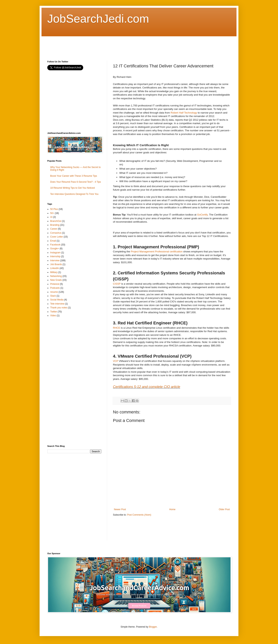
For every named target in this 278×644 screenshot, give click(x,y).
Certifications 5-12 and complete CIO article (147, 387)
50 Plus (54, 209)
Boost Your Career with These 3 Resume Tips (74, 176)
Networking (56, 276)
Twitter (54, 312)
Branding (55, 225)
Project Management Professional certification (157, 252)
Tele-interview (57, 304)
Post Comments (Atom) (139, 515)
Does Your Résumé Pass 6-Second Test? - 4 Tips (76, 182)
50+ (52, 213)
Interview (55, 260)
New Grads (56, 280)
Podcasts (55, 288)
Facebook (55, 245)
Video (53, 316)
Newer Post (120, 509)
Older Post (224, 509)
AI (51, 217)
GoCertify (202, 215)
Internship (55, 256)
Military (54, 272)
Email (53, 241)
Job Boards (56, 264)
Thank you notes (59, 308)
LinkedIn (55, 268)
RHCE (117, 328)
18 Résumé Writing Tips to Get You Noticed (72, 188)
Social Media (57, 300)
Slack (53, 296)
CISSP (117, 284)
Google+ (55, 249)
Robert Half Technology (184, 113)
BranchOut (56, 221)
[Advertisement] (118, 45)
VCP (116, 361)
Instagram (55, 253)
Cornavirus (56, 233)
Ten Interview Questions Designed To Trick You (74, 194)
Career (54, 229)
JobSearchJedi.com (98, 19)
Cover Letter (57, 237)
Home (172, 509)
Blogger (153, 627)
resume (54, 292)
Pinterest (55, 284)
